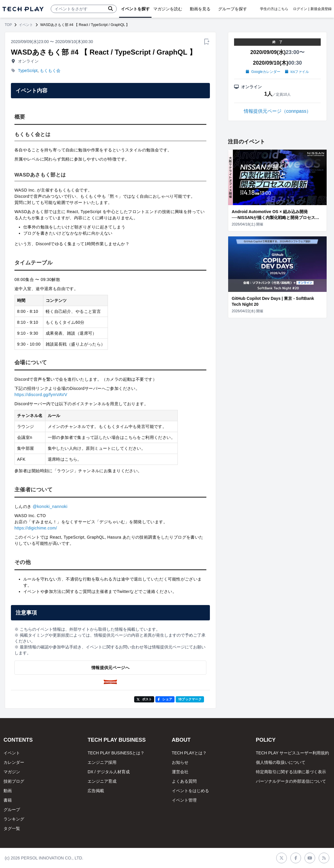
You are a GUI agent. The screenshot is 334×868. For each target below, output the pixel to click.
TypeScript (28, 71)
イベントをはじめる (190, 791)
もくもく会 (50, 71)
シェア (165, 699)
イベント (26, 25)
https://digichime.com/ (36, 528)
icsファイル (297, 72)
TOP (8, 25)
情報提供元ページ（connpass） (278, 111)
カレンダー (14, 762)
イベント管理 (184, 800)
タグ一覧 (12, 828)
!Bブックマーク (190, 699)
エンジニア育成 (102, 781)
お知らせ (180, 762)
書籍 (8, 800)
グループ (12, 810)
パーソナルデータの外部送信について (291, 781)
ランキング (14, 819)
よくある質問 (184, 781)
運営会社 (180, 772)
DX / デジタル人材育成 (109, 772)
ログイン (300, 9)
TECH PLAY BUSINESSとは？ (116, 753)
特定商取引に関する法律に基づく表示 (291, 772)
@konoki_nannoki (50, 506)
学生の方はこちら (274, 9)
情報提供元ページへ (110, 668)
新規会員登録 (321, 9)
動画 (8, 791)
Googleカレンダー (263, 72)
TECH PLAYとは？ (189, 753)
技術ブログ (14, 781)
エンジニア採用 (102, 762)
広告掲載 (96, 791)
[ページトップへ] (23, 9)
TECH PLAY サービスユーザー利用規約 (292, 753)
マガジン (12, 772)
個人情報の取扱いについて (281, 762)
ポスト (144, 699)
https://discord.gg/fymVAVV (41, 395)
